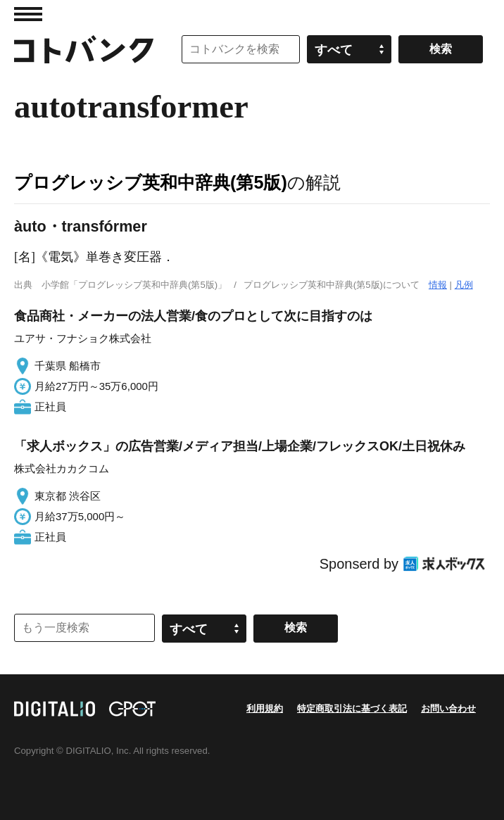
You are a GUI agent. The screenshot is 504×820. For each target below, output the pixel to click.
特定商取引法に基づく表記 (352, 708)
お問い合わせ (448, 708)
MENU (28, 14)
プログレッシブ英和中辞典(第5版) (151, 182)
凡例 (464, 285)
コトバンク (84, 49)
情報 (438, 285)
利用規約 (265, 708)
